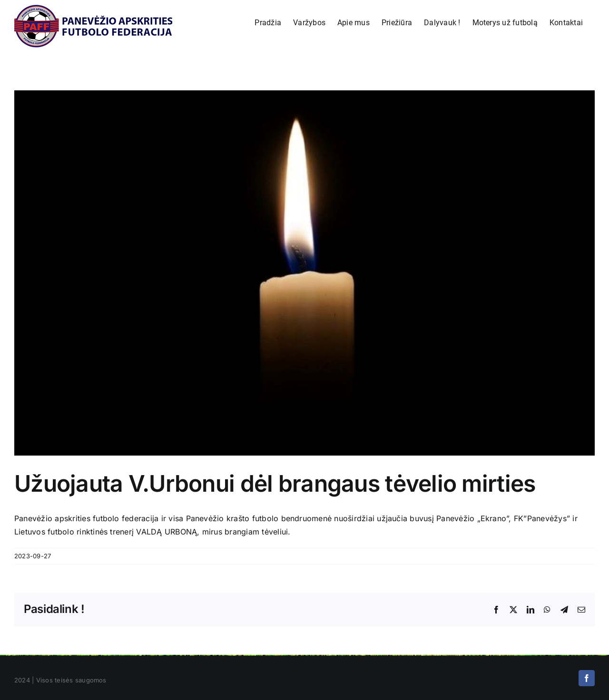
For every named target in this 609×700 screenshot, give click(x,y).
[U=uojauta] (304, 273)
